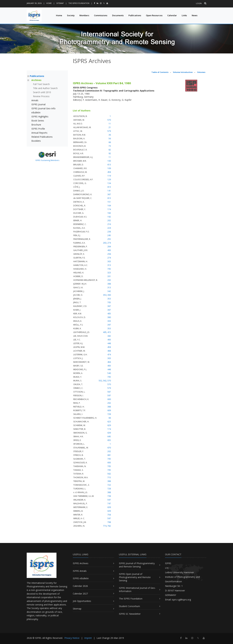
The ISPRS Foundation (79, 3)
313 (109, 265)
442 (109, 336)
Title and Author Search (45, 88)
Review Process (41, 96)
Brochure (36, 125)
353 (105, 295)
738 (109, 496)
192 (109, 217)
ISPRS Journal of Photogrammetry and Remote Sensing (137, 565)
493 (109, 250)
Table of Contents (160, 72)
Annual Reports (39, 133)
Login (199, 3)
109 (109, 168)
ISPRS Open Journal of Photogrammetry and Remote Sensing (135, 577)
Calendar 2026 (80, 586)
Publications (135, 15)
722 (109, 485)
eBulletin (36, 112)
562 (105, 381)
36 (110, 135)
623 (109, 422)
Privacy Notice (72, 638)
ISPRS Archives (81, 563)
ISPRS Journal (38, 104)
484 (109, 362)
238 (109, 232)
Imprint (88, 638)
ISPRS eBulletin (81, 578)
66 (110, 142)
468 (109, 351)
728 (109, 414)
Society (71, 15)
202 (109, 220)
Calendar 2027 (80, 594)
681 (109, 455)
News (195, 15)
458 (109, 172)
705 (109, 269)
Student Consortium (129, 606)
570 (109, 120)
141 (109, 191)
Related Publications (42, 137)
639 (109, 433)
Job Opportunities (82, 601)
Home (49, 3)
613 (109, 165)
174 (109, 209)
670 (109, 448)
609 (109, 410)
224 (109, 228)
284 (109, 247)
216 (109, 224)
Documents (118, 15)
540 (109, 373)
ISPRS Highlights (40, 117)
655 (109, 440)
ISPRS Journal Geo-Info (43, 108)
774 (105, 526)
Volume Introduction (183, 72)
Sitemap (60, 3)
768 (109, 522)
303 (109, 261)
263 (105, 243)
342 (109, 291)
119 (109, 176)
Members (84, 15)
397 (109, 325)
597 (109, 396)
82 (110, 150)
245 (109, 235)
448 (109, 343)
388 (109, 284)
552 (100, 381)
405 (109, 314)
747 (109, 504)
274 (109, 243)
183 (109, 213)
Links (184, 15)
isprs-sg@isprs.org (181, 600)
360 (109, 295)
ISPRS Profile (38, 129)
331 (109, 276)
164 (109, 206)
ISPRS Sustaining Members (47, 160)
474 (109, 355)
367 (109, 194)
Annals (35, 100)
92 (110, 153)
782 (109, 526)
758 (109, 515)
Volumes (201, 72)
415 (109, 332)
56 (110, 139)
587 (109, 392)
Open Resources (154, 15)
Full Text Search (41, 84)
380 (109, 317)
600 (109, 399)
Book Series (38, 121)
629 (109, 425)
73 (110, 146)
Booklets (36, 141)
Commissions (101, 15)
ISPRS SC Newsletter (130, 614)
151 (109, 202)
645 (109, 436)
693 (109, 463)
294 (109, 254)
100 (109, 161)
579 (109, 131)
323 (109, 273)
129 (109, 180)
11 (110, 124)
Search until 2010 (42, 92)
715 (109, 477)
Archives (36, 80)
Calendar (172, 15)
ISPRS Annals (80, 571)
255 (109, 239)
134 (109, 183)
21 (110, 127)
